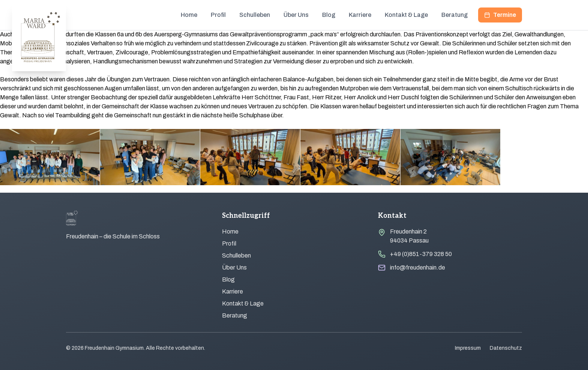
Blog (329, 15)
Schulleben (255, 15)
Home (189, 15)
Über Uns (296, 15)
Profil (218, 15)
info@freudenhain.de (418, 267)
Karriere (360, 15)
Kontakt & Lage (406, 15)
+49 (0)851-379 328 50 (421, 254)
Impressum (468, 348)
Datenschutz (506, 348)
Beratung (454, 15)
